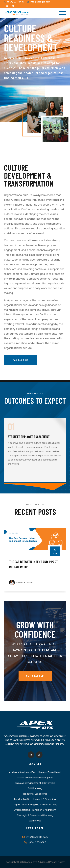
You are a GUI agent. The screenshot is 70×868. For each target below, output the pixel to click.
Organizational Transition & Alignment (35, 810)
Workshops (35, 821)
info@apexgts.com (39, 2)
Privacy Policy (57, 862)
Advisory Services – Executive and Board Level (35, 772)
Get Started (35, 676)
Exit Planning (35, 788)
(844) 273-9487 (14, 2)
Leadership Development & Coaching (35, 799)
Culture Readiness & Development (35, 777)
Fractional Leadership (35, 794)
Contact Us (21, 360)
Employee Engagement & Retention (35, 783)
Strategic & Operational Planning (35, 815)
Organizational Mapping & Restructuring (35, 804)
